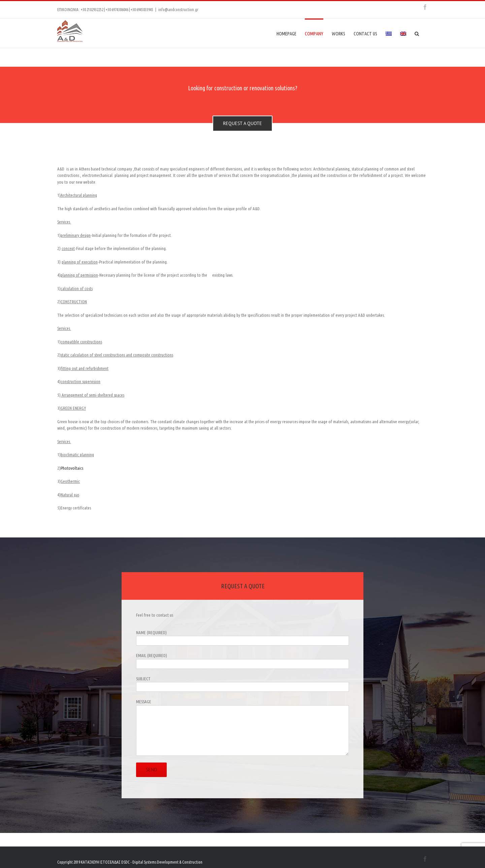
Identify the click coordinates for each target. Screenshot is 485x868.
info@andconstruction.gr (178, 10)
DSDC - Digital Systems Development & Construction (162, 862)
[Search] (417, 33)
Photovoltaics (72, 468)
